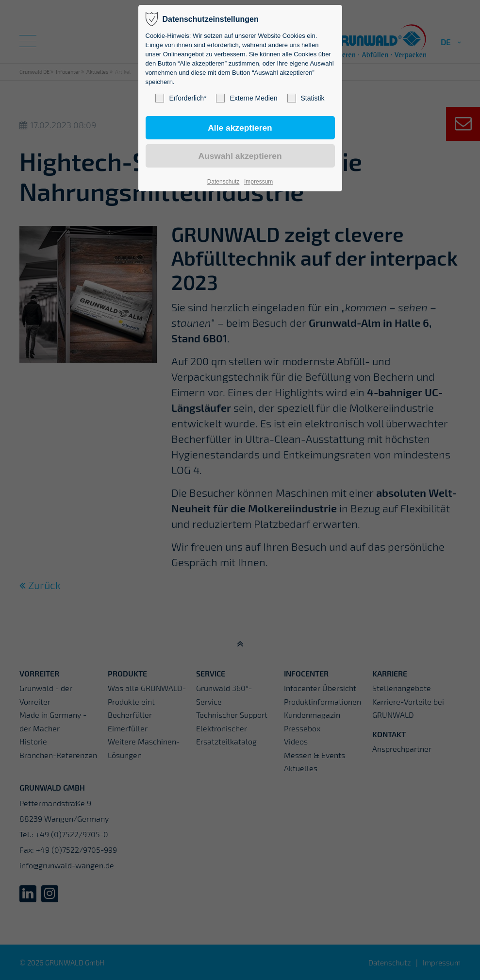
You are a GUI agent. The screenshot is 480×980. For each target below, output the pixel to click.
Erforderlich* (181, 98)
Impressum (258, 182)
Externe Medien (247, 98)
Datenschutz (223, 182)
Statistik (306, 98)
